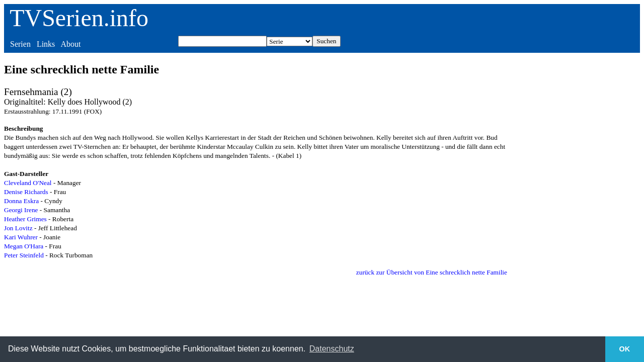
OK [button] (625, 349)
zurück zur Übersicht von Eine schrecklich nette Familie (432, 272)
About (70, 44)
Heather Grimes (25, 219)
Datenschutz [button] (332, 349)
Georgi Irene (21, 210)
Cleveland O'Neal (28, 183)
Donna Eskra (21, 201)
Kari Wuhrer (21, 237)
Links (46, 44)
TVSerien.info (79, 18)
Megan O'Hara (24, 246)
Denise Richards (26, 192)
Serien (20, 44)
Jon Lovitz (18, 228)
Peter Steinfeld (24, 255)
